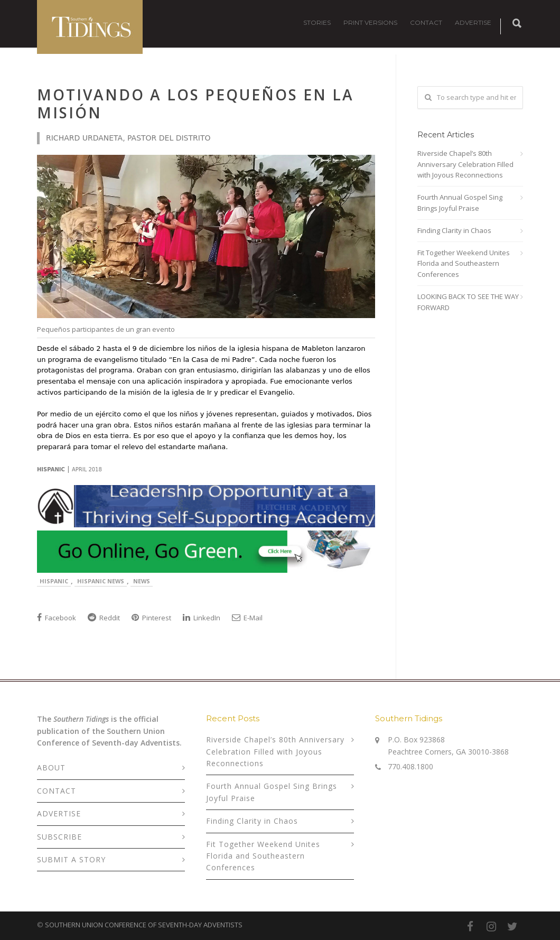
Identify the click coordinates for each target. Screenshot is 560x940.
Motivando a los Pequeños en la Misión (195, 104)
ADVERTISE (473, 22)
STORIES (317, 22)
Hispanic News (101, 581)
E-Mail (247, 618)
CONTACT (426, 22)
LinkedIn (202, 618)
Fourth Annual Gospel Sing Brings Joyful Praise (460, 203)
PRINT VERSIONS (370, 22)
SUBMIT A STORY (71, 859)
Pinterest (151, 618)
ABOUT (51, 767)
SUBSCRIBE (59, 837)
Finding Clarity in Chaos (454, 230)
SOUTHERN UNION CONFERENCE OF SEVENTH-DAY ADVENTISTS (144, 925)
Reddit (104, 618)
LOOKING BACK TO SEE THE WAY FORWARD (468, 302)
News (142, 581)
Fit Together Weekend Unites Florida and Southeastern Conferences (464, 264)
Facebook (57, 618)
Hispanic (54, 581)
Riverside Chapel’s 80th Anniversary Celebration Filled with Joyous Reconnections (465, 164)
